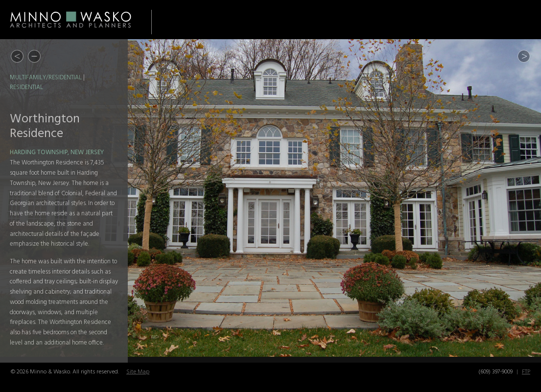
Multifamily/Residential (46, 78)
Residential (26, 88)
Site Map (138, 372)
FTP (526, 372)
